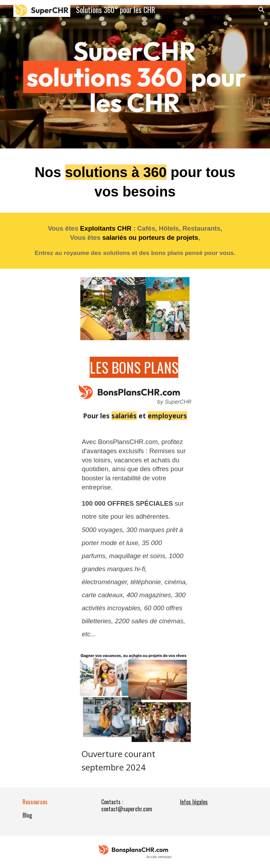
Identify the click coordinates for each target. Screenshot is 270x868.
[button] (262, 10)
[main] (135, 182)
